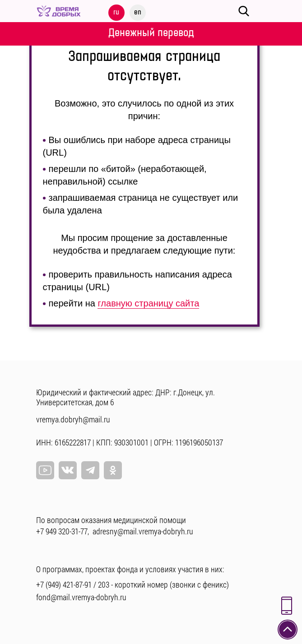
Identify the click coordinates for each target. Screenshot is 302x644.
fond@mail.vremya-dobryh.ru (81, 597)
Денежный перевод (151, 33)
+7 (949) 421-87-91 (64, 584)
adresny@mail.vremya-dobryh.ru (143, 531)
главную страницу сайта (148, 303)
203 (104, 584)
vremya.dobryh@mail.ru (73, 419)
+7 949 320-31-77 (62, 531)
